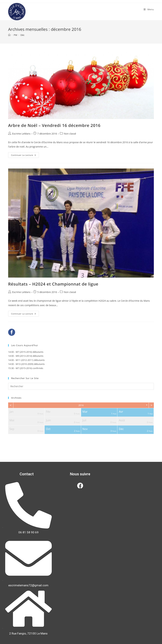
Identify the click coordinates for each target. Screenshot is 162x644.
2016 (81, 405)
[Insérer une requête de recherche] (81, 386)
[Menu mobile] (149, 9)
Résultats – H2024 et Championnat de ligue (53, 284)
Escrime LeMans (21, 134)
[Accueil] (9, 35)
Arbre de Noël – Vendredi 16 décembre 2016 (54, 125)
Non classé (70, 134)
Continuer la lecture (25, 154)
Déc (22, 35)
